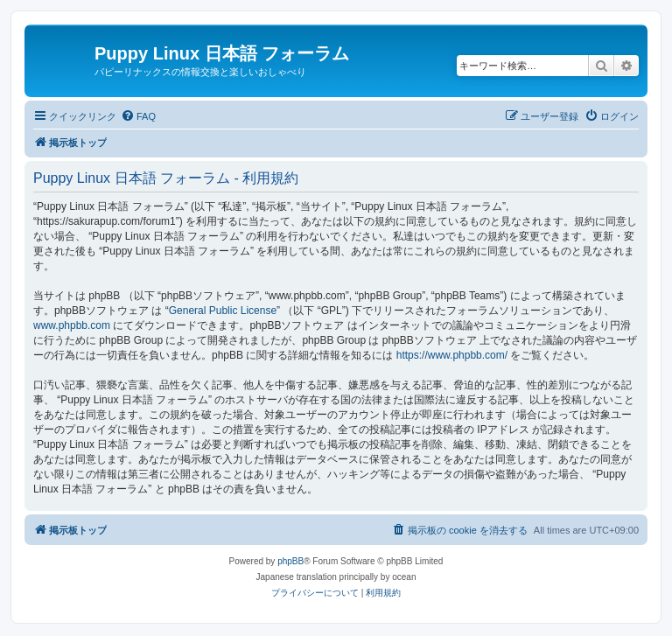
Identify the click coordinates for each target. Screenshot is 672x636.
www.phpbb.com (72, 325)
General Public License (223, 311)
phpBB (290, 561)
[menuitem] (138, 116)
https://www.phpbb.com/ (452, 355)
